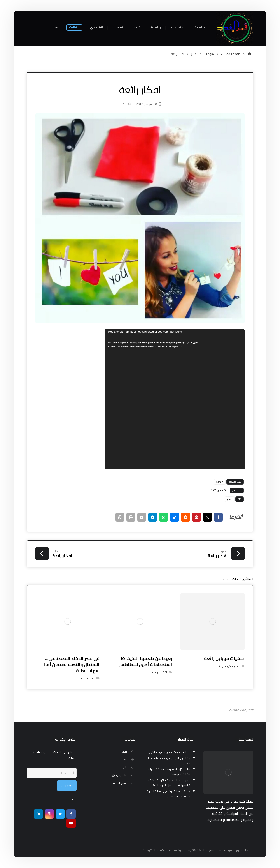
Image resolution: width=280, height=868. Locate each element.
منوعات (222, 666)
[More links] (56, 28)
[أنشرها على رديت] (185, 517)
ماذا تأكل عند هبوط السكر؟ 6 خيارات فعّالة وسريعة (169, 772)
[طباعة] (131, 517)
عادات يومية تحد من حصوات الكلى (170, 752)
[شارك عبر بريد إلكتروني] (142, 517)
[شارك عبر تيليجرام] (153, 517)
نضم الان (67, 786)
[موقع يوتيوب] (71, 823)
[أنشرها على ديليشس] (175, 517)
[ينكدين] (38, 814)
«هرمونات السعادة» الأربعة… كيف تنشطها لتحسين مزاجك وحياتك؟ (169, 783)
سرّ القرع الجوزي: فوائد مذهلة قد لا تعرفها (169, 761)
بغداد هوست (151, 850)
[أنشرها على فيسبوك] (218, 517)
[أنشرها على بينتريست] (196, 517)
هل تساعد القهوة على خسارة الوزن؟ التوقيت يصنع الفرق (168, 794)
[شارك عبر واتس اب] (164, 517)
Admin (220, 482)
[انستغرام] (49, 814)
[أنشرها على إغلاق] (207, 517)
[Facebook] (71, 814)
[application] (175, 399)
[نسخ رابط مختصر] (120, 517)
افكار (230, 499)
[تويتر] (60, 814)
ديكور (230, 666)
